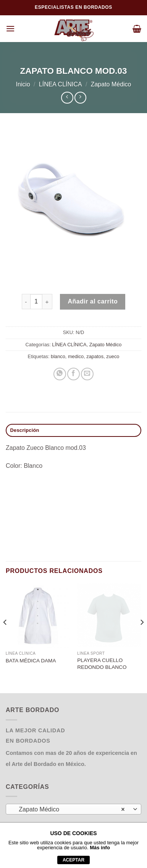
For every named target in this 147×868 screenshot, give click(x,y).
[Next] (142, 638)
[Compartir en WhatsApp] (60, 374)
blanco (58, 356)
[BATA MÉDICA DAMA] (38, 615)
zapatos (95, 356)
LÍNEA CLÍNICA (61, 84)
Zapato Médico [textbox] (69, 810)
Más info (100, 848)
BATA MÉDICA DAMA (31, 661)
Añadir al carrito (93, 301)
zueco (113, 356)
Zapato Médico (111, 84)
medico (76, 356)
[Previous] (5, 638)
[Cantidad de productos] (36, 302)
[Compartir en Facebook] (73, 374)
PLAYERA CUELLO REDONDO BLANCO (102, 664)
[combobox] (73, 809)
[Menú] (10, 28)
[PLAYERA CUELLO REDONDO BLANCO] (109, 615)
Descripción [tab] (25, 430)
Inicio (23, 84)
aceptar (73, 860)
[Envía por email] (87, 374)
